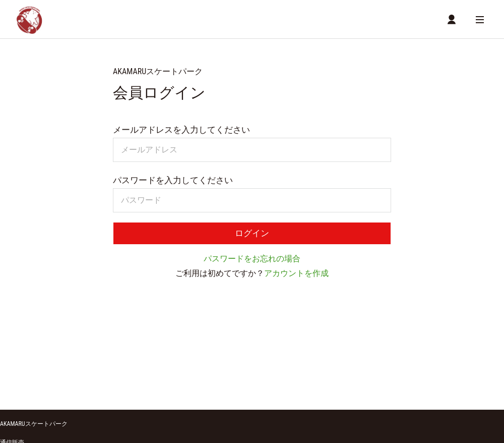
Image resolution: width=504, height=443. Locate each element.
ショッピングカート (27, 369)
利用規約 (156, 384)
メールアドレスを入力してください (181, 131)
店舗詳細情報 (118, 369)
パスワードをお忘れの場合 (252, 262)
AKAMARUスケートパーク (34, 339)
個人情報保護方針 (211, 384)
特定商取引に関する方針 (92, 384)
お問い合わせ (268, 384)
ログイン (252, 235)
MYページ (160, 369)
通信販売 (12, 358)
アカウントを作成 (296, 276)
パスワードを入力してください (173, 182)
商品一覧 (77, 369)
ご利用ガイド (22, 384)
